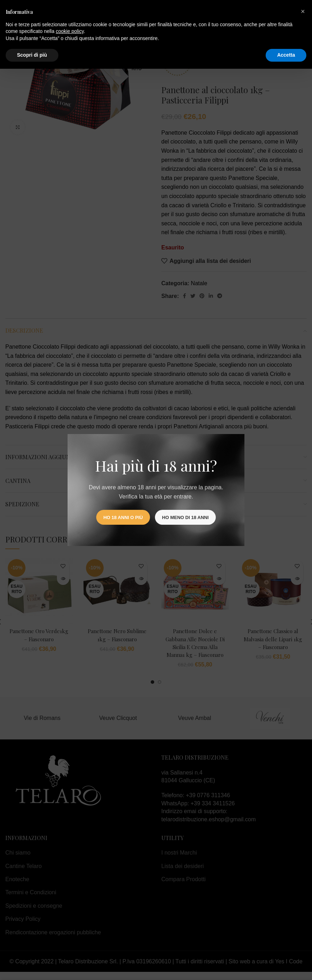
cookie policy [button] (70, 31)
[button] (303, 11)
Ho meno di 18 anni (185, 517)
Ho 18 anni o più (123, 517)
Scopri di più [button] (32, 55)
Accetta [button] (286, 55)
